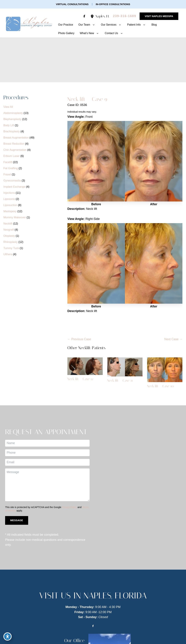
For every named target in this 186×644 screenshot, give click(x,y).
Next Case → (173, 339)
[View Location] (92, 16)
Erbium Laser (12, 156)
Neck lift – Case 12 (80, 379)
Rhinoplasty (11, 242)
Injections (9, 193)
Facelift (8, 162)
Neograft (9, 230)
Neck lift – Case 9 (88, 99)
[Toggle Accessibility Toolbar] (8, 636)
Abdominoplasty (13, 113)
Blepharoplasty (12, 119)
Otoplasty (9, 236)
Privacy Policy (69, 507)
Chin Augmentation (15, 150)
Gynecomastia (12, 181)
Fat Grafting (11, 168)
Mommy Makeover (15, 218)
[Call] (124, 16)
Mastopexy (10, 211)
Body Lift (9, 125)
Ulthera (8, 254)
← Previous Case (79, 339)
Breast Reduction (14, 144)
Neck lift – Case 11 (120, 381)
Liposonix (9, 199)
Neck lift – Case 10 (160, 386)
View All (8, 107)
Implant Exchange (14, 187)
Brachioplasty (12, 132)
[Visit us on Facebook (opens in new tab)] (84, 16)
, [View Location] (102, 16)
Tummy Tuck (11, 248)
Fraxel (7, 175)
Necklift (8, 224)
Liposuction (10, 205)
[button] (72, 4)
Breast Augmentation (16, 138)
